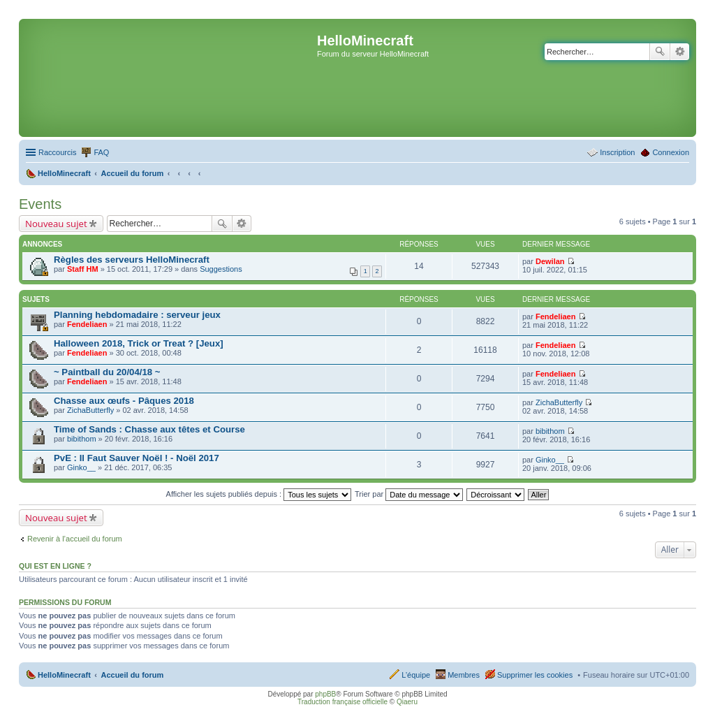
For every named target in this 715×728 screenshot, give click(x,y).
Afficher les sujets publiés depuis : (259, 494)
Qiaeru (407, 702)
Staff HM (83, 269)
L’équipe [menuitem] (416, 675)
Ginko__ (81, 467)
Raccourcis (57, 152)
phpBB (325, 694)
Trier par (409, 494)
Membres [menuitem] (464, 675)
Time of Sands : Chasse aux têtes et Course (149, 429)
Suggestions (221, 269)
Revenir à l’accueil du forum (75, 539)
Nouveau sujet (56, 224)
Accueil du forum (132, 675)
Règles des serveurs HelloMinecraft (132, 260)
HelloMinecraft (64, 675)
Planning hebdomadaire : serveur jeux (137, 315)
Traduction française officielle (342, 702)
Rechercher (660, 52)
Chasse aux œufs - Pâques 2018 (124, 401)
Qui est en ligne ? (55, 566)
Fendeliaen (87, 324)
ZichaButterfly (90, 410)
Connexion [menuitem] (671, 152)
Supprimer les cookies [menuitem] (535, 675)
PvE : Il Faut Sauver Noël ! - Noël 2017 (137, 458)
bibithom (82, 439)
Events (40, 204)
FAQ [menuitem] (101, 152)
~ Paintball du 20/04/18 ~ (107, 372)
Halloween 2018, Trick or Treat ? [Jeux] (139, 343)
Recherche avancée (680, 52)
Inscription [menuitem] (617, 152)
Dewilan (550, 261)
